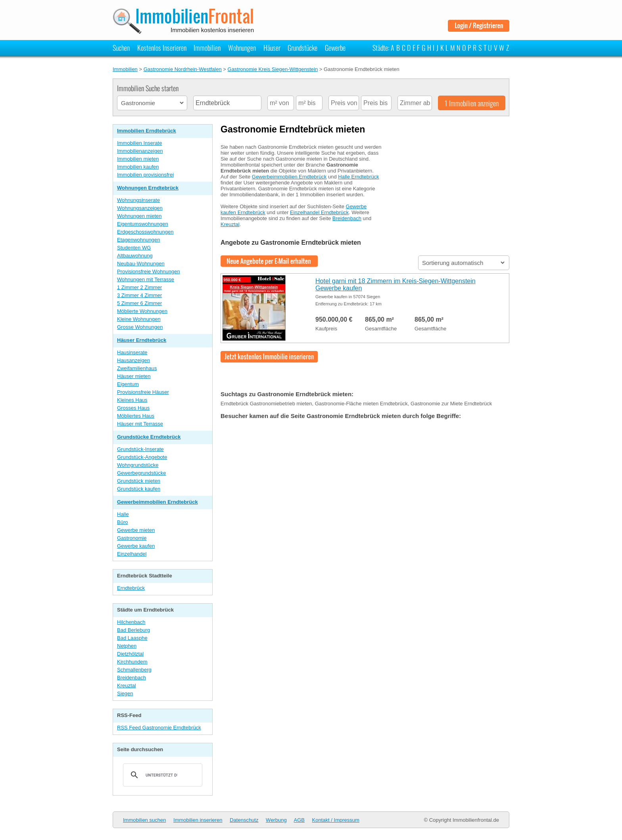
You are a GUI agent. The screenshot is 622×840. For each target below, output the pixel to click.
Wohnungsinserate (138, 200)
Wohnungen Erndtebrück (148, 188)
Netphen (127, 646)
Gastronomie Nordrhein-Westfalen (183, 69)
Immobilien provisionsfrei (145, 175)
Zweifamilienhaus (137, 368)
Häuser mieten (134, 376)
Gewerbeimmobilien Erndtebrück (157, 502)
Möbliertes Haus (136, 416)
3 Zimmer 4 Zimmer (139, 295)
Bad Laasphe (132, 638)
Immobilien (207, 48)
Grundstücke (302, 48)
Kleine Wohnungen (139, 319)
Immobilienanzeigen (140, 151)
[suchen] (161, 775)
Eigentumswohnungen (143, 224)
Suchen (121, 48)
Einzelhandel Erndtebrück (319, 212)
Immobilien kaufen (138, 167)
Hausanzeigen (133, 360)
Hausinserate (132, 352)
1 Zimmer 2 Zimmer (139, 287)
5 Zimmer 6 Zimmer (139, 303)
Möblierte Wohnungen (142, 311)
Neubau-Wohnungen (141, 264)
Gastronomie (132, 538)
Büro (122, 522)
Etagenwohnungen (138, 240)
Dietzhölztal (130, 654)
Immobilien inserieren (198, 820)
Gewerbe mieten (136, 530)
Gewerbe (335, 48)
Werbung (276, 820)
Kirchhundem (132, 662)
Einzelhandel (132, 554)
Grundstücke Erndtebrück (149, 437)
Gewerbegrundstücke (142, 473)
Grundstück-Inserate (140, 449)
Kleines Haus (132, 400)
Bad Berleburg (133, 630)
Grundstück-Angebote (142, 457)
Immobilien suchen (144, 820)
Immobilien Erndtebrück (147, 131)
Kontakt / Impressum (336, 820)
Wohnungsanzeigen (140, 208)
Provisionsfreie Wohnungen (149, 271)
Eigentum (128, 384)
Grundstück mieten (139, 481)
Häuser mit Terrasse (140, 424)
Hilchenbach (131, 622)
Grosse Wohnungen (140, 327)
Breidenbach (132, 678)
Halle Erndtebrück (358, 177)
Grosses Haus (133, 408)
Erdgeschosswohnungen (145, 232)
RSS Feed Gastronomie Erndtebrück (159, 728)
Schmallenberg (134, 670)
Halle (123, 514)
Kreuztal (127, 686)
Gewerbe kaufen (136, 546)
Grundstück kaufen (139, 489)
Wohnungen (242, 48)
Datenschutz (244, 820)
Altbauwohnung (135, 256)
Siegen (125, 693)
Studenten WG (134, 248)
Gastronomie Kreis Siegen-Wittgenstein (273, 69)
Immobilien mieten (138, 159)
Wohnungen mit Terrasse (146, 279)
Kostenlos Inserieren (162, 48)
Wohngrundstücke (138, 465)
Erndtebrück (131, 588)
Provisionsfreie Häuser (143, 392)
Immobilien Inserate (139, 143)
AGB (299, 820)
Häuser (272, 48)
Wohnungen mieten (139, 216)
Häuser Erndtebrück (142, 340)
